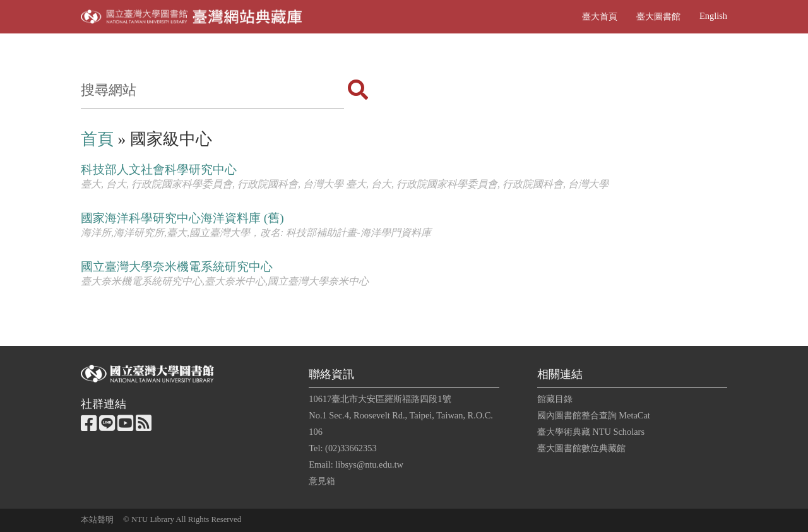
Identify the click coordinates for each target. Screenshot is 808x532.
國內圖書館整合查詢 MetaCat (594, 415)
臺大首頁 (600, 16)
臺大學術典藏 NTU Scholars (591, 432)
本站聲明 (97, 520)
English (713, 16)
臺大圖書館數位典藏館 (581, 448)
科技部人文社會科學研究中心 (159, 169)
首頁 (97, 139)
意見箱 (322, 481)
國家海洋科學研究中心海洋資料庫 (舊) (182, 218)
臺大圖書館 (658, 16)
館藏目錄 (555, 399)
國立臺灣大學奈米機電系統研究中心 (177, 267)
